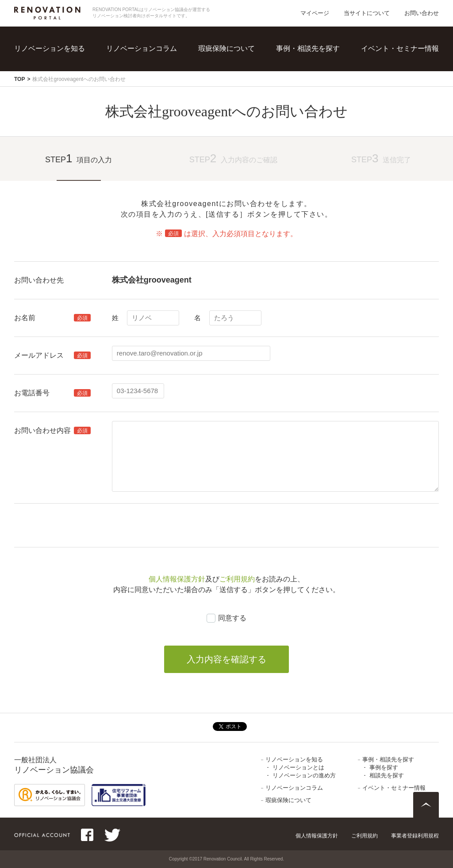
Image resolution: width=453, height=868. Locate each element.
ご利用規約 (237, 579)
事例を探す (384, 767)
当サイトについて (367, 13)
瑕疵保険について (226, 48)
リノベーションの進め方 (304, 775)
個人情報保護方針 (177, 579)
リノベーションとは (298, 767)
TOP (19, 79)
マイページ (315, 13)
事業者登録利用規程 (415, 836)
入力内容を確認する (226, 659)
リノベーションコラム (142, 48)
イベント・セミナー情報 (400, 48)
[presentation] (179, 525)
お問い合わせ (422, 13)
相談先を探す (387, 775)
